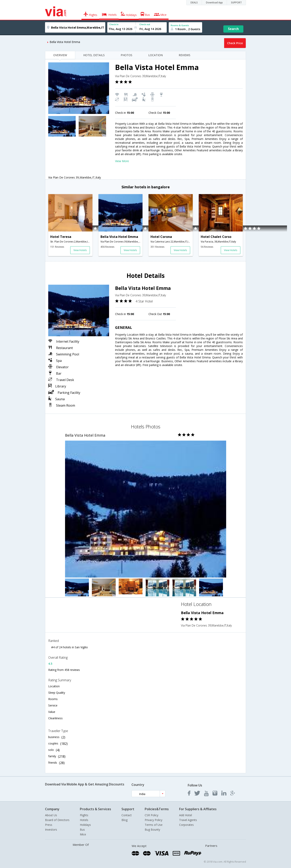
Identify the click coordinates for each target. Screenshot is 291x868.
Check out (145, 24)
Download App (214, 2)
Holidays (85, 825)
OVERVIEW (60, 55)
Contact (127, 815)
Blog (124, 820)
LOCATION (156, 55)
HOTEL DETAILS (94, 55)
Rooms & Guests (180, 25)
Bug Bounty (152, 830)
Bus (82, 830)
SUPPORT (236, 2)
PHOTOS (126, 55)
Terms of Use (154, 825)
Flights (84, 815)
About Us (51, 815)
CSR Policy (152, 815)
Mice (83, 834)
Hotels (84, 820)
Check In (114, 24)
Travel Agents (188, 820)
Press (49, 825)
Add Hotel (186, 815)
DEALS (194, 2)
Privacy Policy (154, 820)
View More (122, 161)
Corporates (186, 825)
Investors (51, 830)
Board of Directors (57, 820)
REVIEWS (185, 55)
